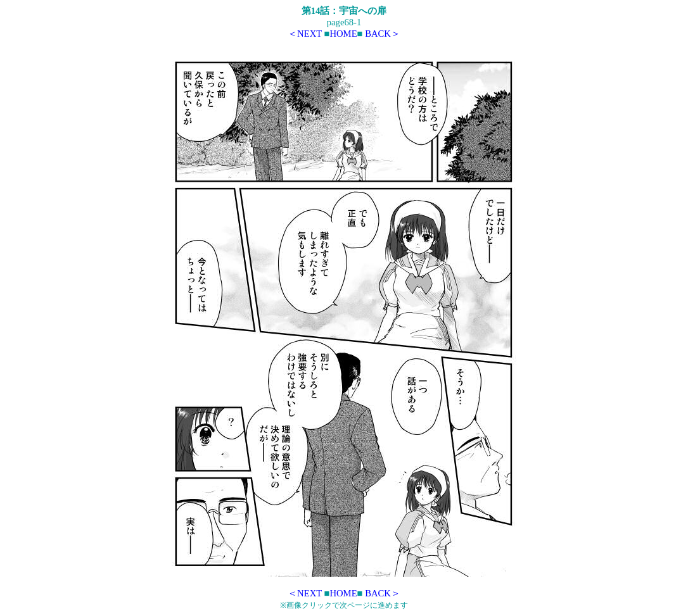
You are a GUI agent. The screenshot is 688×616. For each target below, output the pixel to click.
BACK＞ (383, 34)
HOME (343, 34)
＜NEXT (305, 34)
